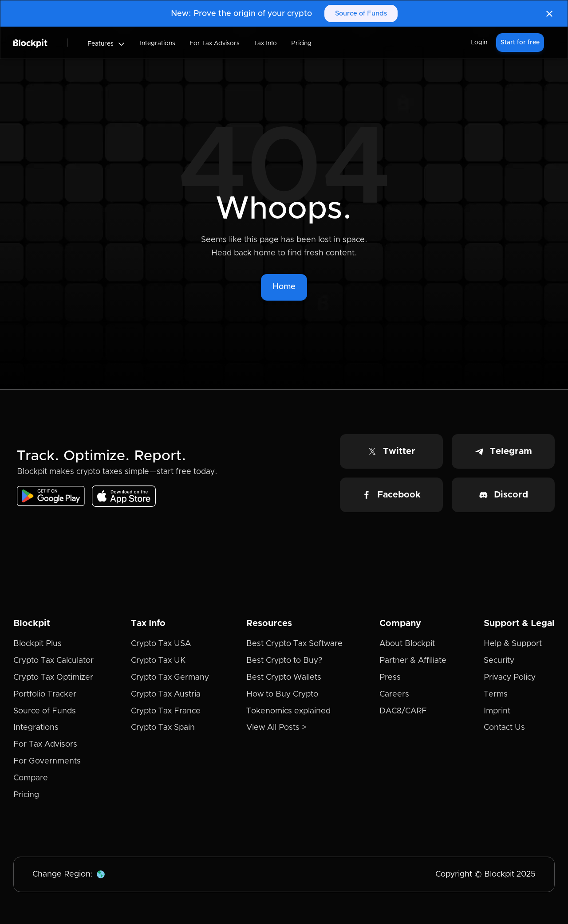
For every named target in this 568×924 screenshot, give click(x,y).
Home (284, 287)
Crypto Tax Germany (170, 677)
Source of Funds (361, 14)
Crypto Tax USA (161, 644)
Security (499, 661)
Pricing (301, 43)
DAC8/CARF (403, 711)
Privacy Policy (510, 677)
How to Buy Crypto (282, 694)
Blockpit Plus (37, 644)
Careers (394, 694)
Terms (496, 694)
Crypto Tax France (166, 711)
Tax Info (265, 43)
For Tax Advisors (215, 43)
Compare (31, 778)
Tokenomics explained (288, 711)
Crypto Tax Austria (166, 694)
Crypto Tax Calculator (53, 661)
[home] (30, 43)
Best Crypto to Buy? (284, 661)
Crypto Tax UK (158, 661)
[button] (106, 44)
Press (390, 677)
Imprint (497, 711)
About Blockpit (407, 644)
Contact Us (504, 728)
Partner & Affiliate (413, 661)
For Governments (47, 761)
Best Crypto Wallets (284, 677)
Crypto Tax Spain (163, 728)
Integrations (158, 43)
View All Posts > (276, 728)
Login (479, 43)
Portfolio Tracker (45, 694)
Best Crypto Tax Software (294, 644)
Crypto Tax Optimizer (53, 677)
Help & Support (513, 644)
